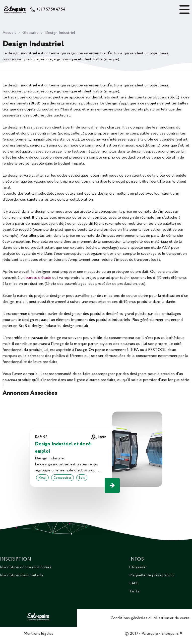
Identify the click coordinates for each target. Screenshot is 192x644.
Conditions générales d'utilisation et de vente (150, 618)
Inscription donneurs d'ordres (26, 567)
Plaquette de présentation (151, 575)
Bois (82, 478)
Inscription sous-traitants (22, 575)
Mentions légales (39, 633)
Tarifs (134, 591)
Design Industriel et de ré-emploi (64, 448)
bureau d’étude (38, 278)
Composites (62, 478)
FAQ (133, 583)
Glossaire (137, 567)
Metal (43, 478)
